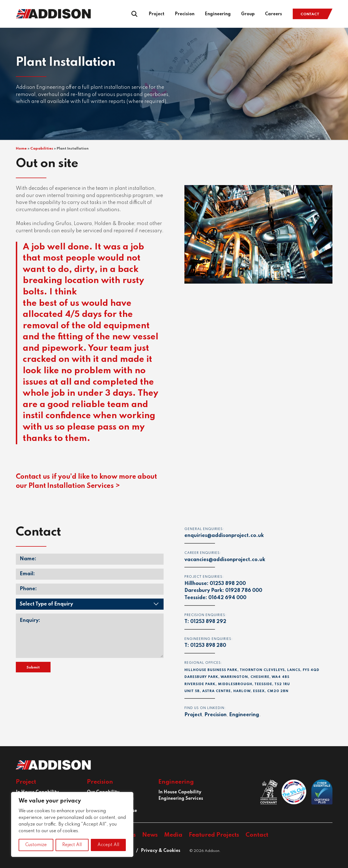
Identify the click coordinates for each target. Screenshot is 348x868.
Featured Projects (214, 835)
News (150, 835)
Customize (36, 845)
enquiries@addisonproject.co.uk (224, 536)
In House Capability (180, 792)
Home (21, 149)
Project (157, 14)
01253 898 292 (208, 622)
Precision (185, 14)
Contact (310, 14)
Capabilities (42, 149)
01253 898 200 (228, 584)
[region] (72, 824)
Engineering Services (181, 799)
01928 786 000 (244, 591)
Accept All (108, 845)
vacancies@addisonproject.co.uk (225, 560)
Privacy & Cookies (161, 851)
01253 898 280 (208, 645)
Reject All (72, 845)
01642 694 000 (227, 598)
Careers (273, 14)
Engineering (218, 14)
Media (173, 835)
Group (248, 14)
